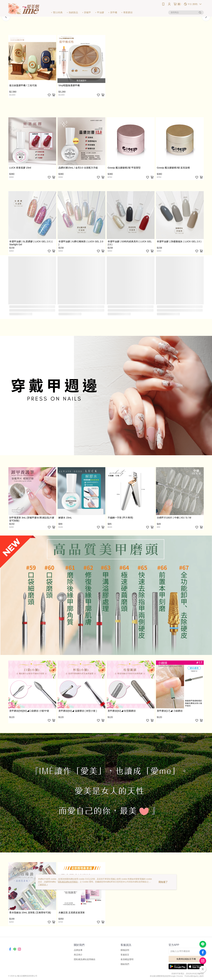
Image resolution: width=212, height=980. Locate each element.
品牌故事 (78, 950)
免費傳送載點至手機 (186, 959)
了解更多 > (43, 885)
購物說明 (125, 950)
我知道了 (163, 882)
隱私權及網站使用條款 (85, 959)
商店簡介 (78, 955)
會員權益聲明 (127, 959)
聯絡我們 (125, 964)
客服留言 (125, 955)
